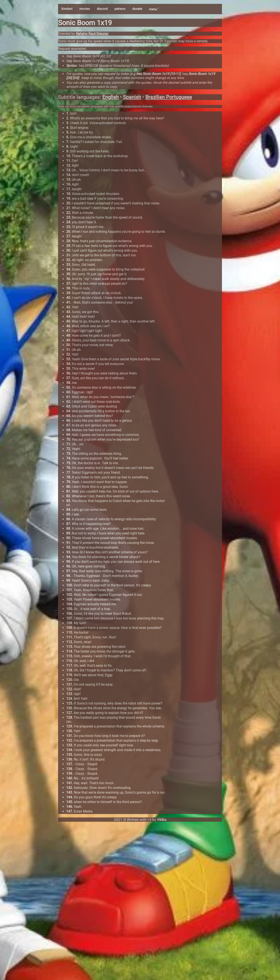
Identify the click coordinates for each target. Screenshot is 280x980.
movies (85, 9)
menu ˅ (154, 9)
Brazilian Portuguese (169, 97)
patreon (120, 9)
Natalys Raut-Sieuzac (92, 34)
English (111, 97)
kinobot (67, 9)
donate (137, 9)
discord (102, 9)
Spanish (132, 97)
